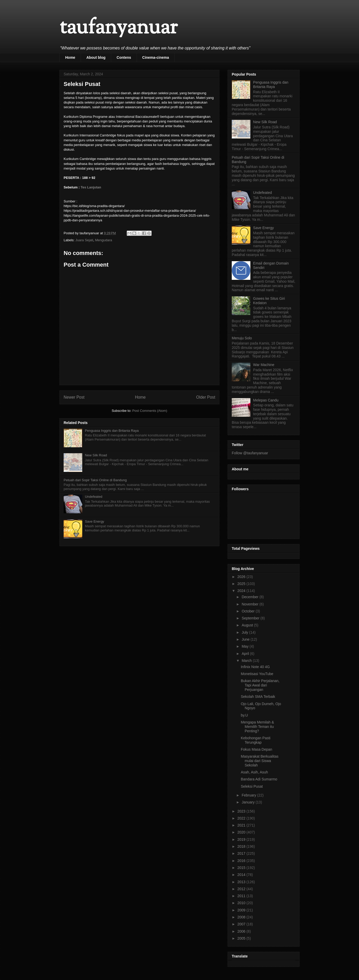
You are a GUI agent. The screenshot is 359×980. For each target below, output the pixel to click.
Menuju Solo (242, 338)
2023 (242, 811)
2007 (242, 924)
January (249, 802)
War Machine (264, 365)
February (249, 795)
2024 (242, 591)
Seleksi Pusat (252, 786)
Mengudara (103, 240)
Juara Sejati (84, 240)
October (249, 611)
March (247, 661)
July (245, 632)
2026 (242, 577)
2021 (242, 825)
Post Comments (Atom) (150, 411)
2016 (242, 861)
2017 (242, 853)
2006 (242, 931)
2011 (242, 896)
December (250, 597)
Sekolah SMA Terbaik (258, 697)
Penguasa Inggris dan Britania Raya (112, 431)
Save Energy (94, 521)
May (245, 646)
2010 (242, 903)
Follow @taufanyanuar (250, 453)
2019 (242, 839)
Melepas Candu (266, 400)
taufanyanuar (118, 28)
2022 (242, 818)
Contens (124, 57)
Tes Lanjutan (91, 187)
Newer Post (74, 397)
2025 (242, 584)
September (251, 618)
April (246, 654)
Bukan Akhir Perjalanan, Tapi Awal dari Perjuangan (260, 685)
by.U (244, 715)
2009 (242, 910)
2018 (242, 846)
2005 (242, 938)
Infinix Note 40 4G (255, 667)
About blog (96, 57)
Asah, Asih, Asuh (254, 772)
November (250, 604)
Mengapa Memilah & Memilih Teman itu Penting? (257, 727)
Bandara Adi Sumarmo (259, 779)
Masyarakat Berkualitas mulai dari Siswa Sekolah (260, 761)
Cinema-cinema (156, 57)
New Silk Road (96, 455)
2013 (242, 882)
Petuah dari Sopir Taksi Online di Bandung (95, 480)
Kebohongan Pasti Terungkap (256, 740)
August (248, 625)
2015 (242, 868)
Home (70, 57)
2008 (242, 917)
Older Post (206, 397)
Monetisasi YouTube (257, 674)
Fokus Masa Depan (256, 749)
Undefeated (94, 497)
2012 (242, 889)
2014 (242, 875)
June (246, 639)
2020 (242, 832)
